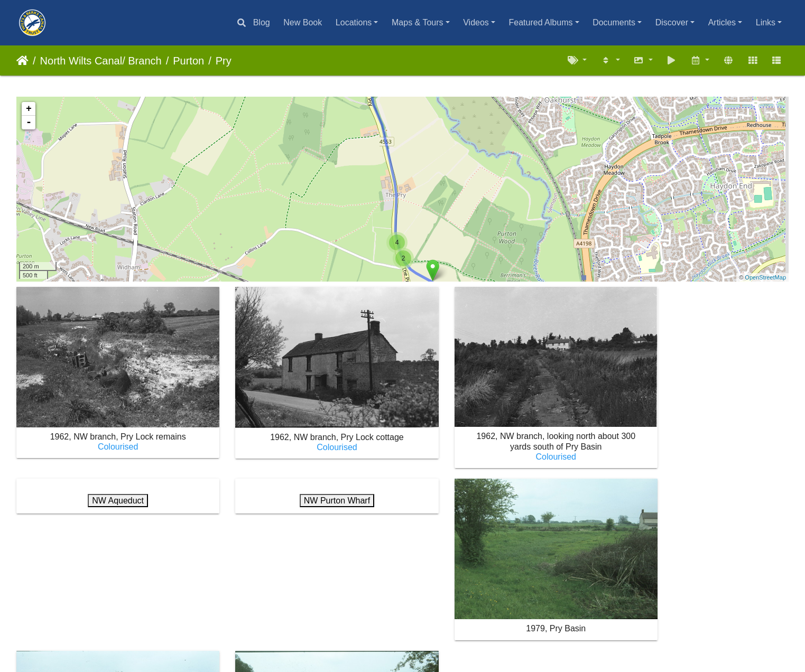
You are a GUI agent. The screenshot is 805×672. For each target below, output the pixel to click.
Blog (262, 22)
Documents (614, 22)
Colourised (107, 431)
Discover (672, 22)
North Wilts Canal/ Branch (101, 61)
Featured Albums (541, 22)
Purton (188, 61)
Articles (722, 22)
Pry (224, 61)
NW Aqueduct (698, 309)
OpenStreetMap (765, 277)
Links (766, 22)
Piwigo (386, 637)
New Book (303, 22)
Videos (476, 22)
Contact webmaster (442, 637)
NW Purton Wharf (107, 485)
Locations (354, 22)
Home (22, 61)
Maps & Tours (418, 22)
